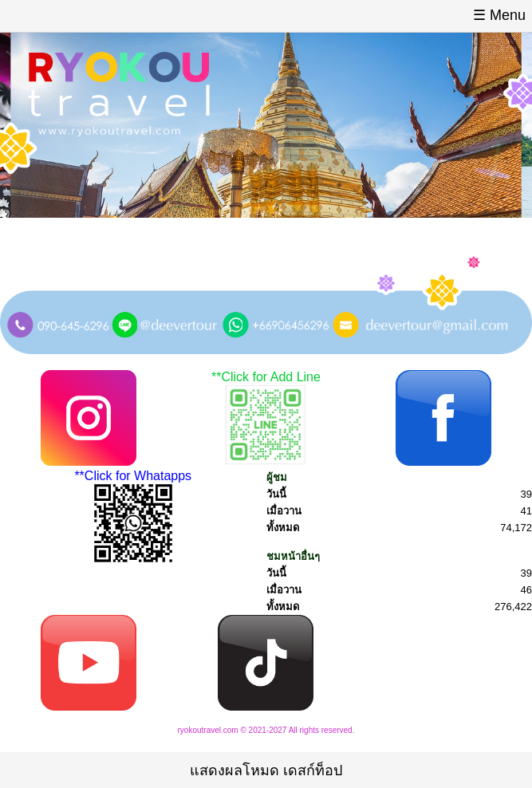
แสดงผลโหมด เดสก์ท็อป (266, 770)
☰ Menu (499, 15)
